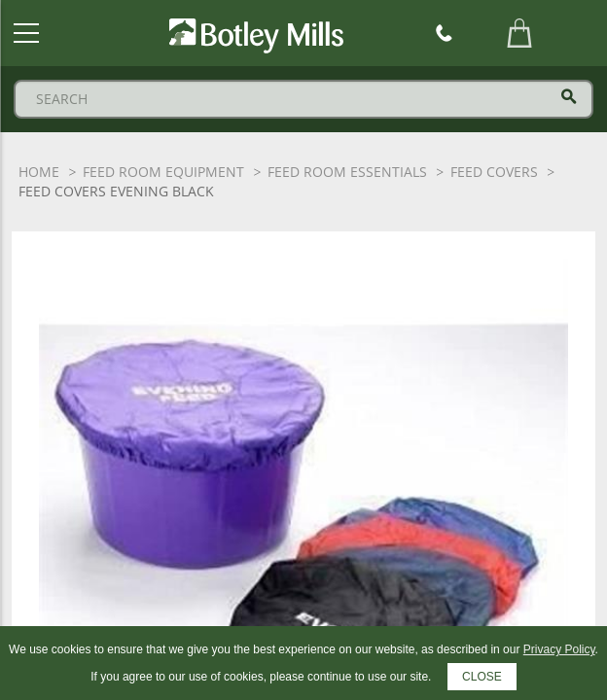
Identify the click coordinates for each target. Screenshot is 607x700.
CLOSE (482, 677)
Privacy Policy (559, 649)
